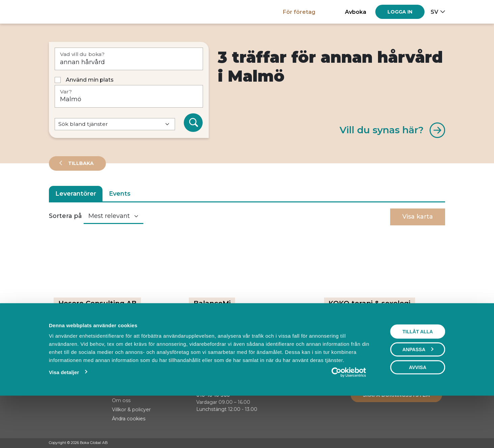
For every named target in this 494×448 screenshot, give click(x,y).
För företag (299, 12)
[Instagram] (429, 443)
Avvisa (418, 414)
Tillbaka (80, 163)
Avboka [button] (356, 12)
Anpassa (418, 396)
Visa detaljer (64, 418)
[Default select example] (115, 124)
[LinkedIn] (442, 443)
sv (434, 12)
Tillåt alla (417, 378)
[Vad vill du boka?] (129, 59)
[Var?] (129, 96)
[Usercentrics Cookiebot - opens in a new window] (348, 419)
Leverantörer (76, 194)
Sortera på (65, 216)
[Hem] (72, 12)
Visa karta (418, 217)
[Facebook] (416, 443)
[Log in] (400, 12)
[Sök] (193, 123)
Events (120, 194)
